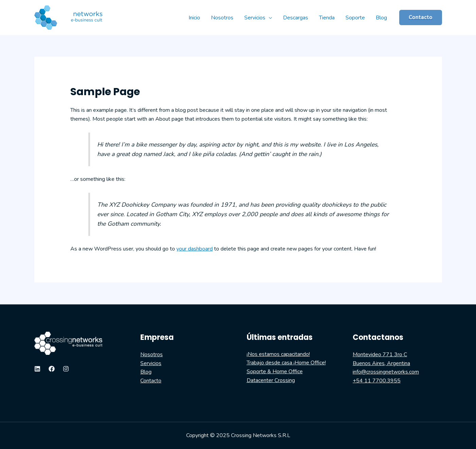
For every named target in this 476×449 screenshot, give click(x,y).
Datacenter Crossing (271, 380)
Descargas (296, 18)
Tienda (327, 18)
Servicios (255, 18)
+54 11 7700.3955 (377, 381)
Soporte (355, 18)
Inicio (194, 18)
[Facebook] (52, 369)
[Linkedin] (37, 369)
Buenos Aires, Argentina (381, 363)
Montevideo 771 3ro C (380, 355)
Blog (381, 18)
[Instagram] (66, 369)
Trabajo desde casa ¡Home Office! (286, 363)
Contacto (151, 381)
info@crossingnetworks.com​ (386, 372)
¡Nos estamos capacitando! (278, 354)
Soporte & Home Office (275, 372)
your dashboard (195, 249)
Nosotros (222, 18)
